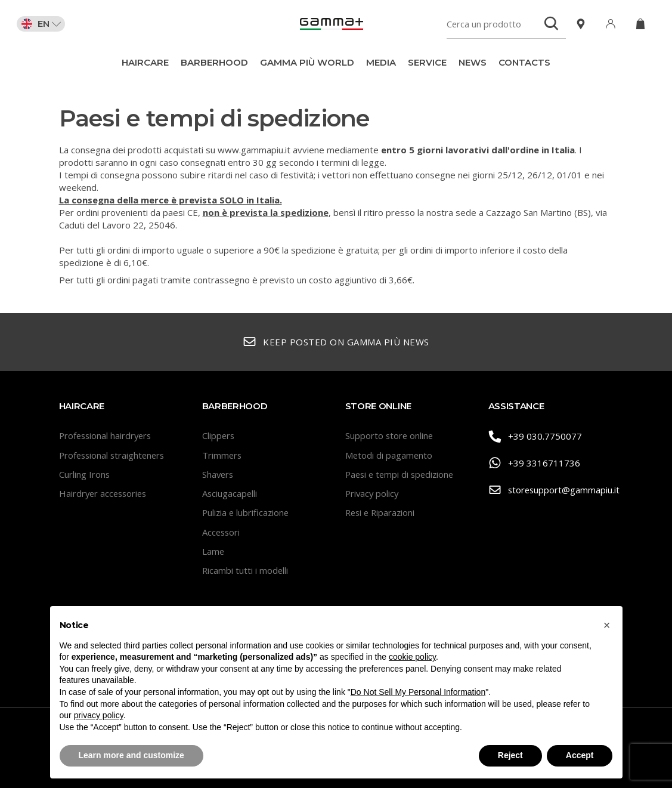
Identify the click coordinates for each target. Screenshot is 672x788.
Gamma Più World (307, 62)
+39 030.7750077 (535, 436)
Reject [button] (510, 755)
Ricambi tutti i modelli (246, 570)
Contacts (524, 62)
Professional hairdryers (107, 435)
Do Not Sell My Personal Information (418, 692)
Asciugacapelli (230, 493)
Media (381, 62)
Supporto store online (390, 435)
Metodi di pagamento (389, 455)
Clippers (219, 435)
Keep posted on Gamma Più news (336, 342)
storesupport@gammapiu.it (551, 490)
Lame (213, 551)
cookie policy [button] (412, 657)
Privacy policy (373, 493)
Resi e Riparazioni (382, 512)
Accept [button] (580, 755)
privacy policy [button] (99, 715)
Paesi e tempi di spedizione (402, 474)
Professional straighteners (114, 455)
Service (427, 62)
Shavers (219, 474)
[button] (607, 625)
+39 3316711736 (535, 463)
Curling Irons (85, 474)
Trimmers (222, 455)
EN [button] (42, 24)
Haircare (145, 62)
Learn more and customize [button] (131, 755)
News (473, 62)
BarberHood (214, 62)
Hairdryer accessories (105, 493)
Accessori (222, 532)
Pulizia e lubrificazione (247, 512)
